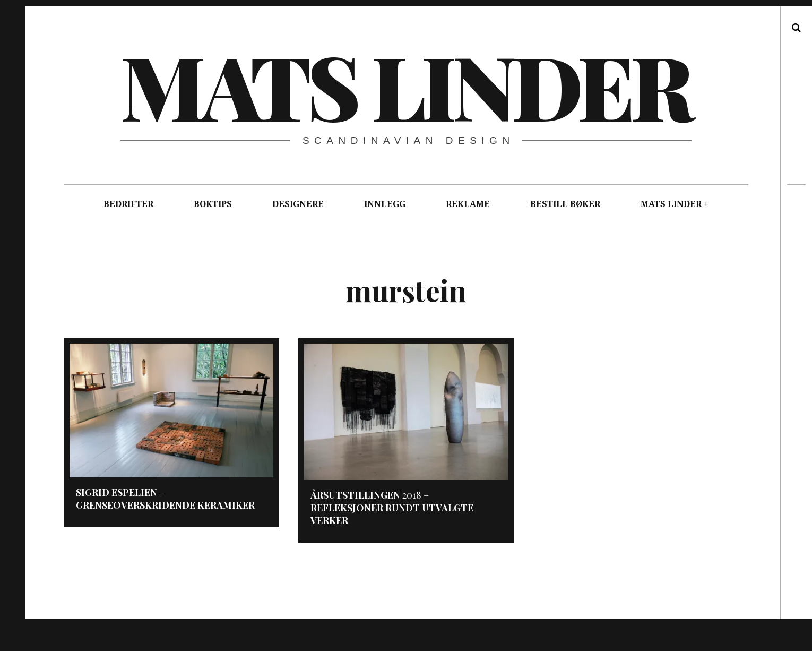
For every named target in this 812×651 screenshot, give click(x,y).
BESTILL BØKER (565, 204)
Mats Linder (405, 85)
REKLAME (468, 204)
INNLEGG (385, 204)
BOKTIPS (213, 204)
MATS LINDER (671, 204)
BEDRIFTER (128, 204)
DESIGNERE (298, 204)
